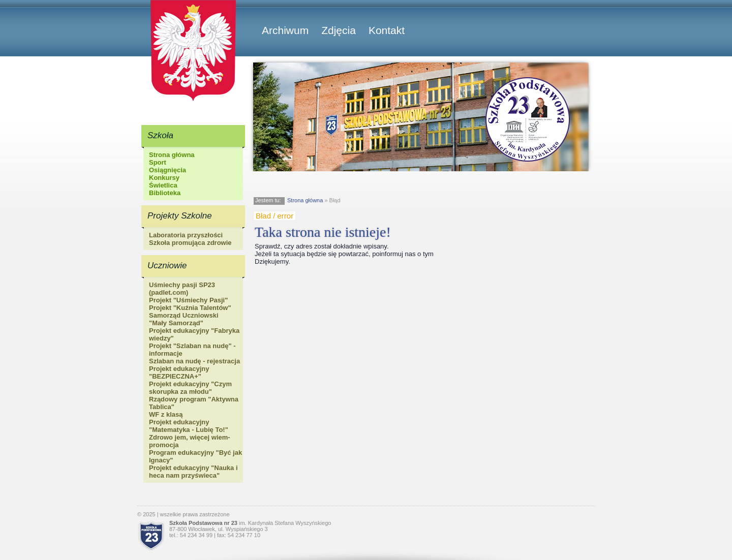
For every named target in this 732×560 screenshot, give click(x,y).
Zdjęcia (339, 30)
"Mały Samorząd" (176, 323)
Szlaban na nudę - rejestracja (194, 361)
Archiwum (285, 30)
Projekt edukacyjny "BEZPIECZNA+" (179, 372)
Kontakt (387, 30)
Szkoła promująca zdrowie (190, 243)
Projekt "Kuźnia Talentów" (190, 308)
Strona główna (172, 155)
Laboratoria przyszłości (186, 235)
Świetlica (163, 185)
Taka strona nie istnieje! (323, 232)
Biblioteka (165, 193)
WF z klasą (166, 414)
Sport (158, 162)
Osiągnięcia (167, 170)
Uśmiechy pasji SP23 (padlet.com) (182, 289)
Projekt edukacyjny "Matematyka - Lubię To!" (189, 426)
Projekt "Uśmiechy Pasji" (188, 300)
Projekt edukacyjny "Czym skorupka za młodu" (190, 388)
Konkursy (164, 178)
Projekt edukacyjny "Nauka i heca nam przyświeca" (193, 472)
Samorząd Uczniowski (184, 315)
